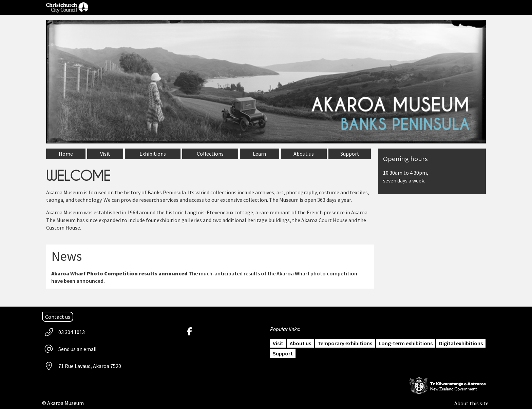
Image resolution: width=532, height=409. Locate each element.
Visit (278, 343)
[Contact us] (58, 317)
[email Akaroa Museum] (71, 349)
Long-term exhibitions (406, 343)
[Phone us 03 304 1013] (65, 332)
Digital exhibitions (461, 343)
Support (283, 353)
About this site (471, 403)
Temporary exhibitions (345, 343)
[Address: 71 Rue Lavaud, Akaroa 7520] (83, 366)
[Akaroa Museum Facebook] (191, 332)
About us (300, 343)
